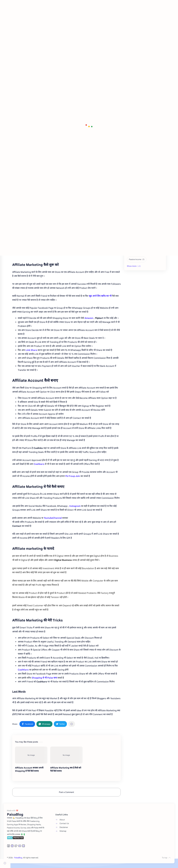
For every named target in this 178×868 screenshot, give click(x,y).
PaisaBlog (29, 862)
